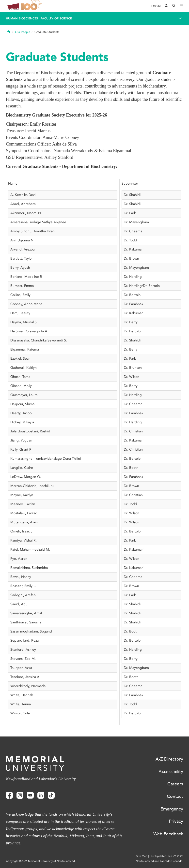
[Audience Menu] (166, 6)
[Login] (156, 6)
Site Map (142, 856)
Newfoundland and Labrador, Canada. (159, 861)
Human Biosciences (22, 18)
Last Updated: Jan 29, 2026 (166, 856)
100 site (32, 6)
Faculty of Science (56, 18)
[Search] (174, 6)
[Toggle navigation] (181, 6)
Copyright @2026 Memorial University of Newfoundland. (41, 861)
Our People (23, 32)
